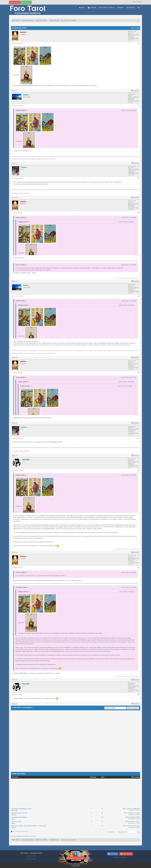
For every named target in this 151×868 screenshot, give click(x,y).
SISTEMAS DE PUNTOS (107, 8)
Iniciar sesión (15, 2)
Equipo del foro (126, 854)
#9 (138, 568)
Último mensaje (127, 809)
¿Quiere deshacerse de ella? (19, 813)
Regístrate (26, 2)
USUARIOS (92, 8)
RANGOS (121, 8)
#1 (138, 43)
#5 (138, 296)
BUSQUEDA (131, 8)
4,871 (133, 40)
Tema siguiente (27, 708)
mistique (137, 278)
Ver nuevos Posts (31, 856)
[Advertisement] (69, 743)
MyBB (78, 865)
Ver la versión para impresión (21, 831)
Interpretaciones (54, 20)
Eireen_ (138, 821)
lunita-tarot (137, 826)
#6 (138, 373)
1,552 (133, 175)
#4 (138, 213)
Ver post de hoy (31, 859)
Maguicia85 (14, 810)
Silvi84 (13, 819)
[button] (139, 8)
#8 (138, 470)
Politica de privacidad (120, 857)
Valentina (14, 815)
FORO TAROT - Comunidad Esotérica (23, 20)
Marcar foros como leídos (76, 858)
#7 (138, 438)
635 (132, 102)
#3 (138, 178)
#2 (138, 106)
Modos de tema (135, 28)
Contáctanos (113, 854)
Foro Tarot (66, 864)
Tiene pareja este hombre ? (19, 817)
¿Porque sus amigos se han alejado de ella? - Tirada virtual (29, 826)
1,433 (132, 467)
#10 (138, 695)
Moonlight (136, 549)
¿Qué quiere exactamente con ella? (22, 809)
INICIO (82, 8)
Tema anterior (17, 708)
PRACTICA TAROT (41, 20)
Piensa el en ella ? (17, 822)
